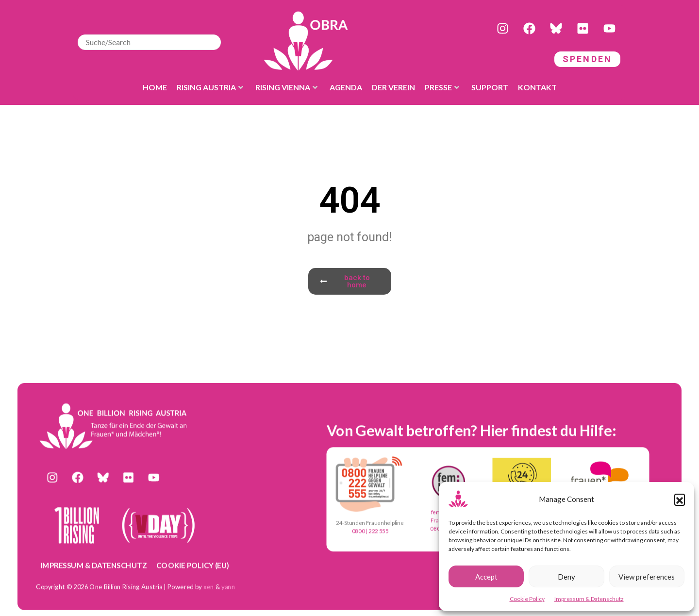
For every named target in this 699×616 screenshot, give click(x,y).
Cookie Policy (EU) (193, 565)
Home (155, 87)
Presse (442, 87)
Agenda (346, 87)
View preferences (647, 577)
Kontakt (537, 87)
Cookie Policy (527, 599)
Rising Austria (210, 87)
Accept (486, 577)
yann (228, 586)
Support (490, 87)
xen (209, 586)
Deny (566, 577)
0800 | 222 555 (370, 531)
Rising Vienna (286, 87)
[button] (680, 499)
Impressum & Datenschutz (589, 599)
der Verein (393, 87)
